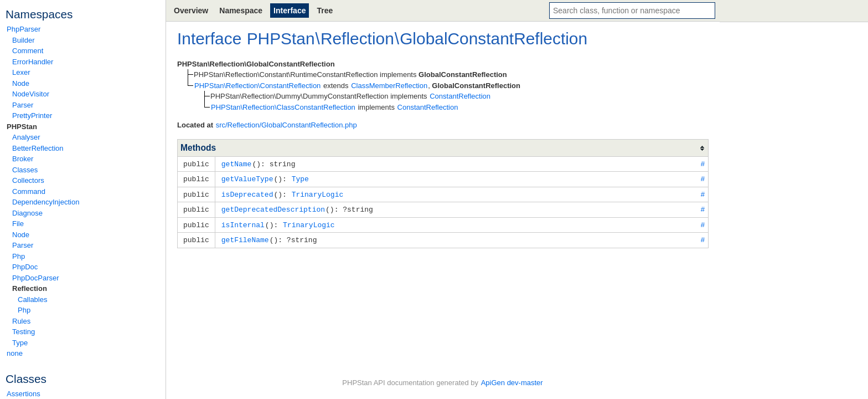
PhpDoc (25, 267)
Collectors (28, 180)
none (15, 353)
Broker (23, 159)
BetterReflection (38, 148)
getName (237, 163)
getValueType (247, 178)
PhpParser (24, 29)
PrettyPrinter (32, 116)
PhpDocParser (36, 278)
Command (29, 191)
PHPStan (22, 127)
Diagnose (27, 213)
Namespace (241, 11)
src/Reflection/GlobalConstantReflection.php (286, 125)
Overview (191, 11)
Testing (24, 332)
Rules (21, 321)
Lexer (21, 72)
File (18, 224)
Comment (28, 51)
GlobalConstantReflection (494, 39)
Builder (23, 40)
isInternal (243, 222)
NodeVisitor (31, 94)
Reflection (30, 288)
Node (21, 83)
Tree (325, 11)
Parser (23, 105)
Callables (32, 300)
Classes (25, 170)
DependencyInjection (46, 202)
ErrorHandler (33, 62)
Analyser (26, 137)
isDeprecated (247, 193)
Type (20, 343)
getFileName (245, 237)
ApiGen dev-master (512, 383)
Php (19, 256)
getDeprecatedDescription (273, 207)
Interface (290, 11)
